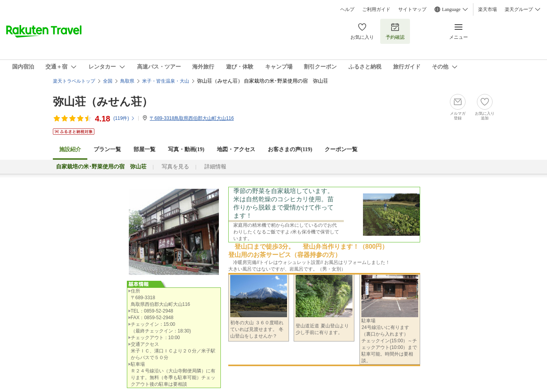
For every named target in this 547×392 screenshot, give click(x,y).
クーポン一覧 (341, 149)
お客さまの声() (290, 149)
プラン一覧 (107, 149)
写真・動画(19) (186, 149)
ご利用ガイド (376, 9)
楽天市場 (487, 9)
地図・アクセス (236, 149)
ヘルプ (347, 9)
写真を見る (175, 167)
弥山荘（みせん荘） (103, 102)
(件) (124, 118)
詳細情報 (215, 167)
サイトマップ (412, 9)
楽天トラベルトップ (74, 81)
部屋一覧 (144, 149)
